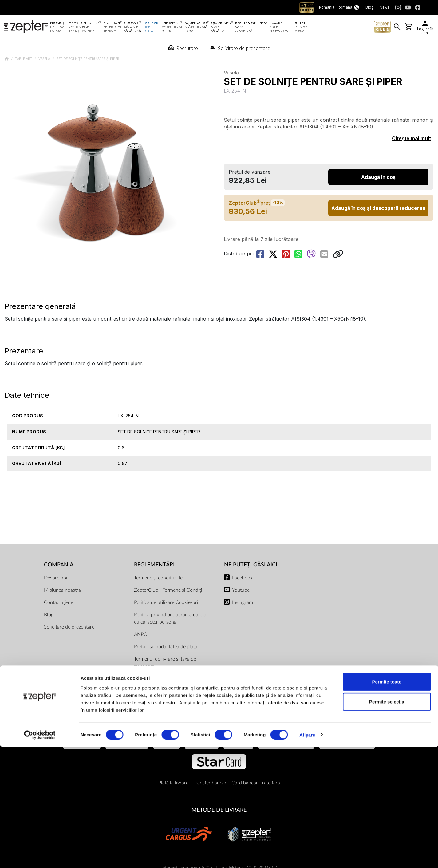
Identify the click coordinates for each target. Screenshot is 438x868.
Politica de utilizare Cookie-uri (166, 620)
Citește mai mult (411, 156)
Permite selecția (387, 823)
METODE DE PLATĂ (219, 738)
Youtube (241, 608)
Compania (59, 583)
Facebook (242, 595)
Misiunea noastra (62, 608)
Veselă (45, 77)
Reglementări (154, 583)
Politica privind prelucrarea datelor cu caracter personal (171, 636)
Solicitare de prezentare (69, 645)
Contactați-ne (59, 620)
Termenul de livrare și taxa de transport (165, 680)
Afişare (307, 856)
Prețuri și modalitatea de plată (166, 664)
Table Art (24, 77)
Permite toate (387, 803)
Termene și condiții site (158, 595)
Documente (146, 696)
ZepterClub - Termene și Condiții (169, 608)
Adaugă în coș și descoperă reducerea (378, 226)
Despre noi (56, 595)
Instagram (243, 620)
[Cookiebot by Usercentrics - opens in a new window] (40, 856)
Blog (49, 632)
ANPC (140, 652)
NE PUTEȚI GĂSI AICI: (251, 583)
